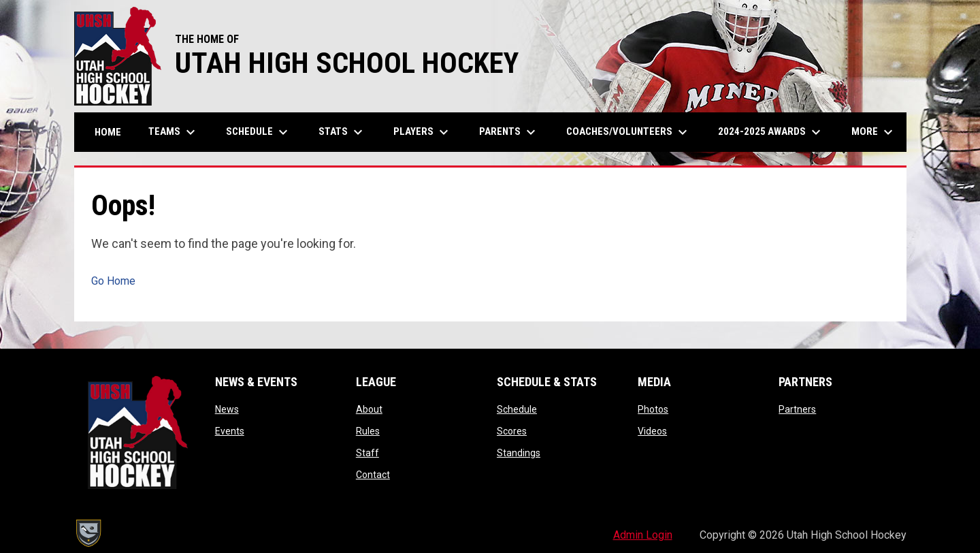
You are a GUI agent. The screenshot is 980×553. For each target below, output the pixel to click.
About (369, 409)
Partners (797, 409)
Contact (373, 475)
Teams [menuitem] (174, 132)
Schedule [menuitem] (259, 132)
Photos (653, 409)
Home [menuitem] (108, 132)
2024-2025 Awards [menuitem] (771, 132)
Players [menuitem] (423, 132)
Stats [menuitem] (342, 132)
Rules (368, 431)
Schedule (517, 409)
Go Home (113, 281)
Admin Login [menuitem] (643, 535)
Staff (367, 453)
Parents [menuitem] (509, 132)
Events (230, 431)
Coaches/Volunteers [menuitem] (628, 132)
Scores (512, 431)
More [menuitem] (874, 132)
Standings (519, 453)
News (227, 409)
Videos (652, 431)
